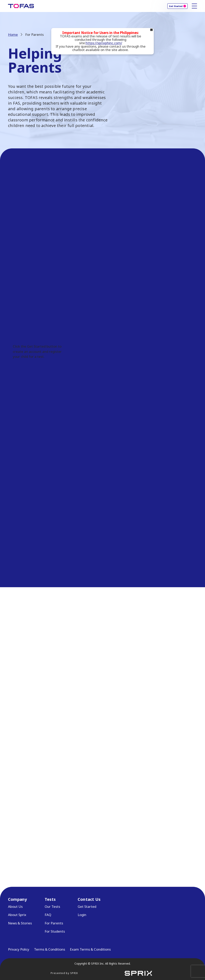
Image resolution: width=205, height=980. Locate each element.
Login (82, 915)
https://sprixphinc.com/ (104, 43)
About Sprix (17, 915)
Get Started (176, 6)
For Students (55, 931)
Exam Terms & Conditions (90, 949)
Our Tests (52, 906)
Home (13, 34)
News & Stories (20, 923)
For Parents (54, 923)
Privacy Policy (19, 949)
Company (17, 899)
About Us (15, 906)
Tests (50, 899)
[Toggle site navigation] (194, 6)
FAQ (48, 915)
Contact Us (89, 899)
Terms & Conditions (50, 949)
